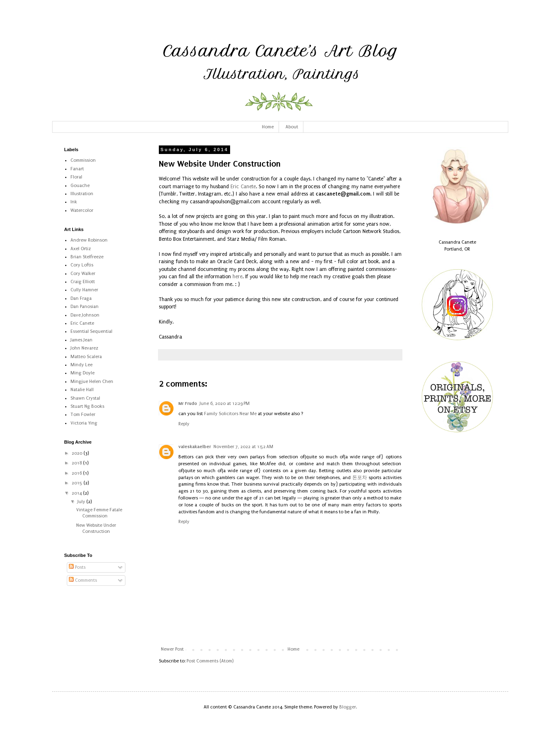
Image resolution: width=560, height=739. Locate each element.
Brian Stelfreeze (87, 257)
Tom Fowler (83, 415)
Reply (184, 424)
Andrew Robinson (89, 240)
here (237, 277)
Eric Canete (243, 187)
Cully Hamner (84, 290)
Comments (83, 580)
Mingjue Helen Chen (92, 382)
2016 (77, 473)
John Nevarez (84, 348)
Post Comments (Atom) (210, 661)
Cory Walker (83, 274)
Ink (74, 202)
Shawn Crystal (85, 398)
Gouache (80, 186)
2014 (77, 493)
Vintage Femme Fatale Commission (99, 513)
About (292, 127)
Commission (83, 160)
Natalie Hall (82, 390)
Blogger (348, 707)
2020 (78, 453)
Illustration (82, 194)
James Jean (81, 340)
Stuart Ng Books (87, 406)
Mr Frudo (188, 403)
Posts (77, 567)
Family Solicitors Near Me (230, 414)
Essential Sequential (91, 331)
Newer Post (172, 649)
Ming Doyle (82, 373)
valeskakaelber (195, 446)
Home (268, 127)
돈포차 (360, 478)
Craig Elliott (83, 282)
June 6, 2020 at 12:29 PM (225, 404)
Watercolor (82, 210)
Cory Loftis (82, 265)
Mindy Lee (81, 365)
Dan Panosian (85, 307)
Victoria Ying (84, 423)
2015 (78, 483)
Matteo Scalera (86, 357)
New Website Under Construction (96, 528)
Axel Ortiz (81, 249)
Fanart (77, 169)
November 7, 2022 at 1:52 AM (243, 447)
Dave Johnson (85, 315)
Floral (76, 177)
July (82, 502)
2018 (77, 463)
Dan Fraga (81, 298)
